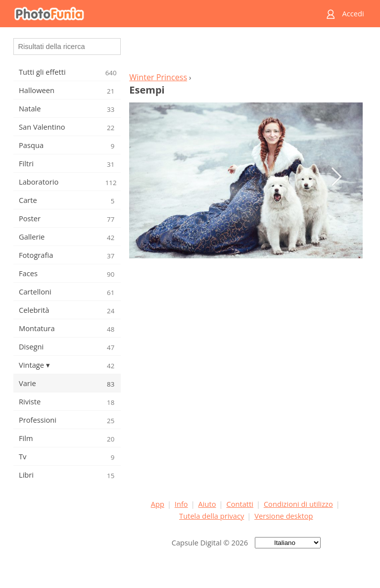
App (158, 504)
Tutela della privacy (212, 516)
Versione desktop (284, 516)
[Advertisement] (246, 52)
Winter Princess (158, 77)
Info (181, 504)
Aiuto (207, 504)
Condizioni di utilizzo (298, 504)
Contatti (240, 504)
